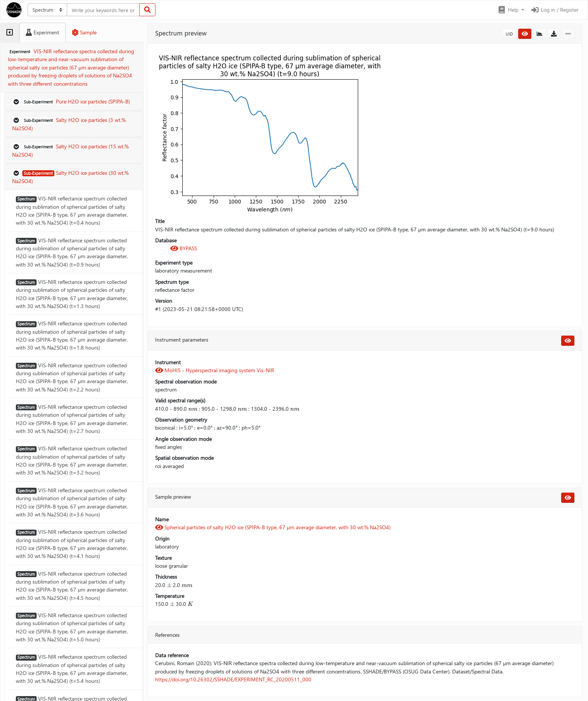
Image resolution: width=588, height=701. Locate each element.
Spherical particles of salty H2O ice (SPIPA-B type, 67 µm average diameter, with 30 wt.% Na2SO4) (273, 527)
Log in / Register (554, 10)
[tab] (10, 32)
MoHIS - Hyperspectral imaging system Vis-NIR (215, 370)
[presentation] (193, 409)
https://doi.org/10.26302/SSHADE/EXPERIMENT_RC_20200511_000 (233, 679)
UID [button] (509, 34)
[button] (511, 10)
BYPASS (184, 248)
